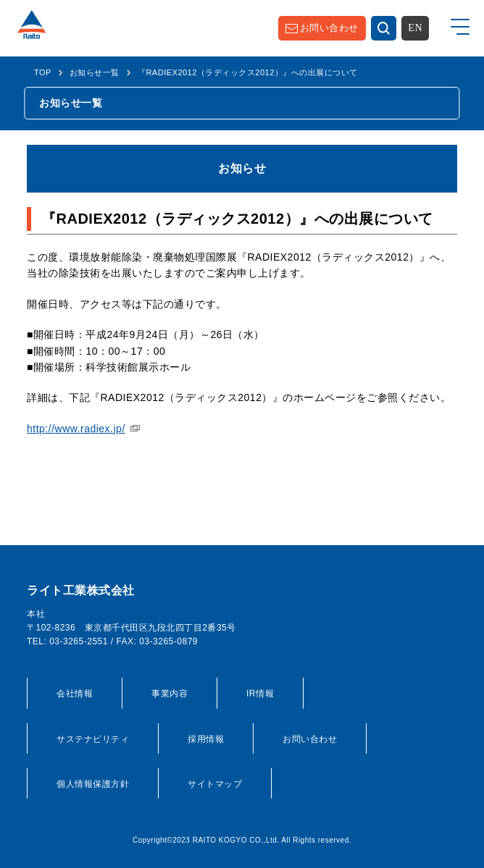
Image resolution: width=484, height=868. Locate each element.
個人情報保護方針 (93, 784)
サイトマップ (215, 784)
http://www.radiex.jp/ (76, 429)
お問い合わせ (329, 28)
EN (415, 28)
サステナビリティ (93, 739)
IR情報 (260, 694)
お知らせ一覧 (95, 72)
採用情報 (206, 739)
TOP (43, 72)
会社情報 (75, 694)
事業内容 (170, 694)
